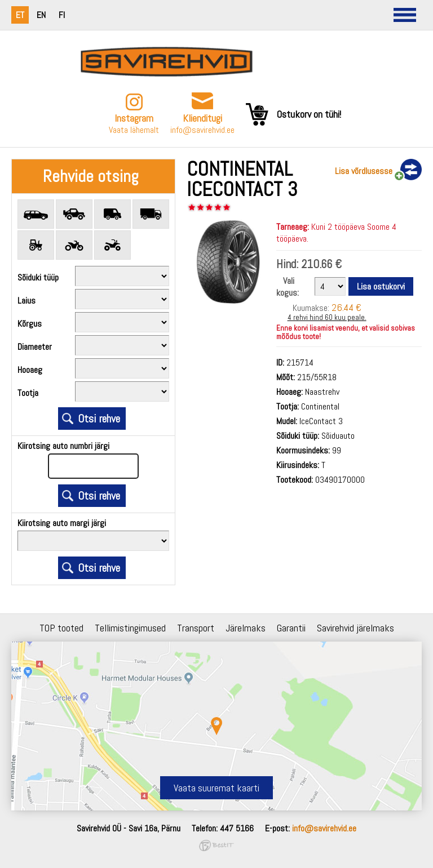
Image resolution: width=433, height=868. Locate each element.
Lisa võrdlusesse (364, 171)
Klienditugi (202, 118)
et (20, 15)
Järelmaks (246, 628)
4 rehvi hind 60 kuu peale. (327, 317)
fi (62, 15)
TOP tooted (61, 628)
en (41, 15)
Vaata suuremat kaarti (216, 788)
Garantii (291, 628)
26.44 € (346, 307)
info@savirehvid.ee (202, 130)
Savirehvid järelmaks (355, 628)
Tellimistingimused (130, 628)
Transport (196, 628)
